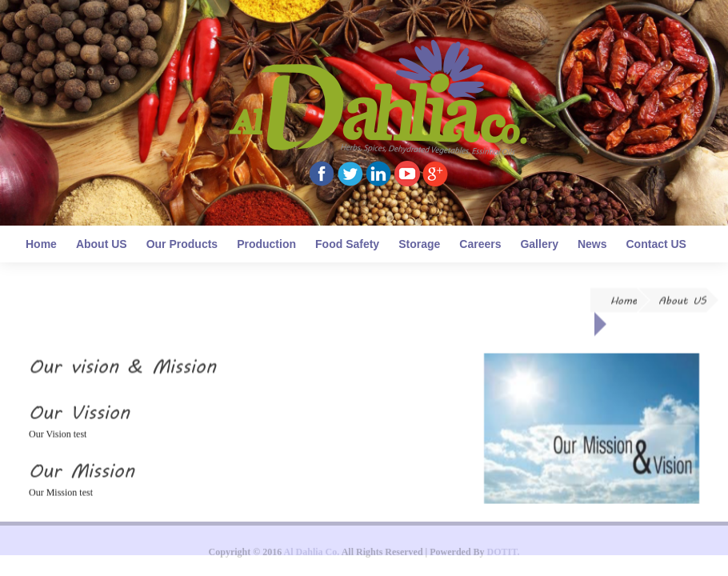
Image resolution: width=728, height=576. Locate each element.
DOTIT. (504, 554)
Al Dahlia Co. (312, 554)
